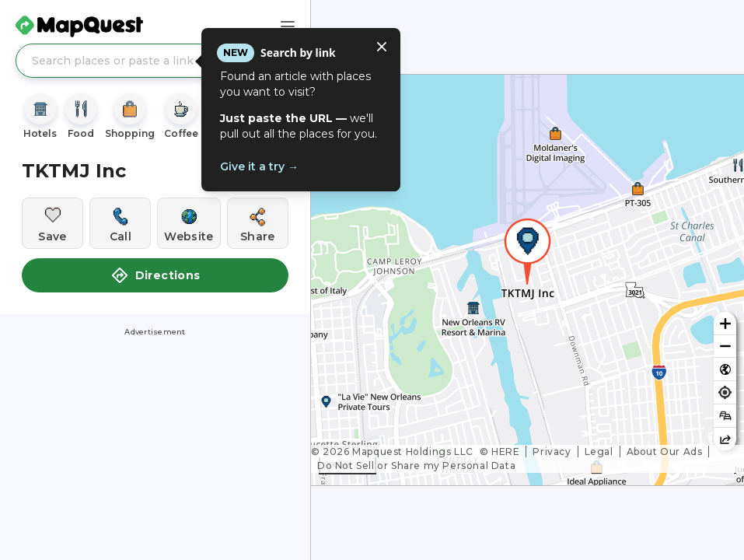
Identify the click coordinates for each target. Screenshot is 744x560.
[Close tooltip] (382, 47)
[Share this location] (258, 223)
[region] (527, 280)
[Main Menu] (288, 26)
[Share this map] (725, 439)
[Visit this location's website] (189, 223)
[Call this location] (120, 223)
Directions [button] (155, 275)
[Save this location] (52, 223)
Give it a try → (259, 166)
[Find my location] (725, 392)
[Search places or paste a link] (155, 61)
